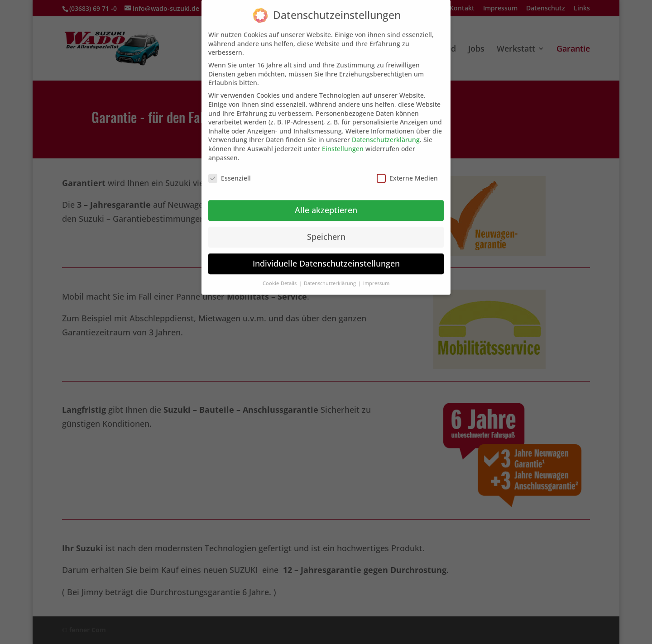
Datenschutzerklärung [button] (331, 277)
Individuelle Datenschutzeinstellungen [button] (326, 257)
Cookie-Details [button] (280, 277)
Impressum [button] (376, 277)
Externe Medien (407, 172)
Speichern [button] (326, 230)
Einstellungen (343, 142)
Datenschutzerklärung (386, 133)
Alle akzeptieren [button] (326, 203)
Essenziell (230, 172)
